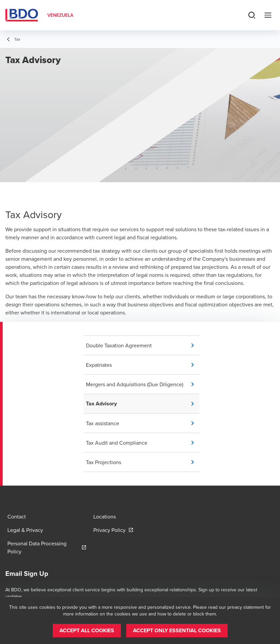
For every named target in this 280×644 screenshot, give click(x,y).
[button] (143, 345)
